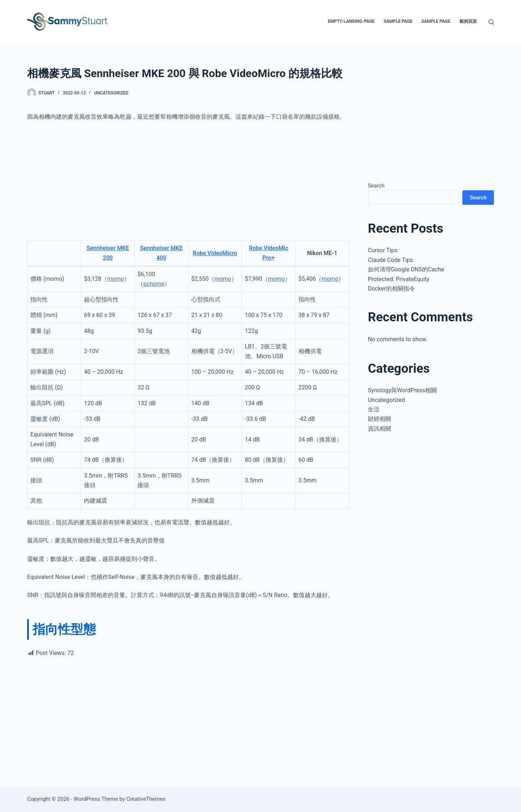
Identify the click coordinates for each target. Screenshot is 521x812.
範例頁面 (468, 21)
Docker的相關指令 (391, 289)
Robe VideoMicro (215, 253)
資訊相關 (380, 429)
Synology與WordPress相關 (402, 390)
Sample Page (398, 21)
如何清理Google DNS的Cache (406, 269)
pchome (154, 284)
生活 (374, 409)
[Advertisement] (188, 181)
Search (376, 186)
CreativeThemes (146, 799)
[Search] (491, 22)
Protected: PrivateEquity (399, 279)
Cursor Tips (383, 250)
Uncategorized (111, 93)
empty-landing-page (351, 21)
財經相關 (380, 419)
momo (115, 279)
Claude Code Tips (391, 260)
